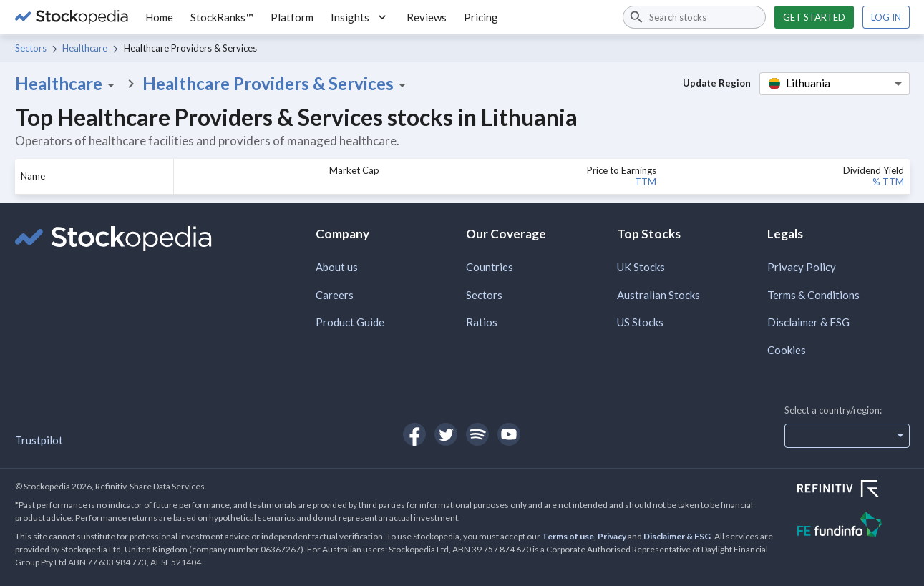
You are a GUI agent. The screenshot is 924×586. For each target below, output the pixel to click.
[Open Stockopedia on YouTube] (509, 434)
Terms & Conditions (813, 295)
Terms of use (568, 536)
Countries (490, 267)
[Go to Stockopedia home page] (72, 17)
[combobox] (694, 17)
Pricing (481, 17)
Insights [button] (360, 17)
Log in (886, 17)
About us (337, 267)
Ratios (482, 322)
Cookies (787, 350)
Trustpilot (39, 440)
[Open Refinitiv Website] (854, 490)
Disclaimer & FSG (808, 322)
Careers (335, 295)
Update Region (717, 83)
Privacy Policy (802, 267)
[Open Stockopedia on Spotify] (477, 434)
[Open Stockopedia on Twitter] (446, 434)
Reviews (427, 17)
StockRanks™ (222, 17)
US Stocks (640, 322)
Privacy (612, 536)
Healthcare (85, 48)
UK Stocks (641, 267)
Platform (292, 17)
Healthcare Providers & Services (277, 84)
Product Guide (350, 322)
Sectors (31, 48)
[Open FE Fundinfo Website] (854, 526)
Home (159, 17)
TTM (646, 182)
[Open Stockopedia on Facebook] (414, 434)
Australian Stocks (658, 295)
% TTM (888, 182)
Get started (814, 17)
